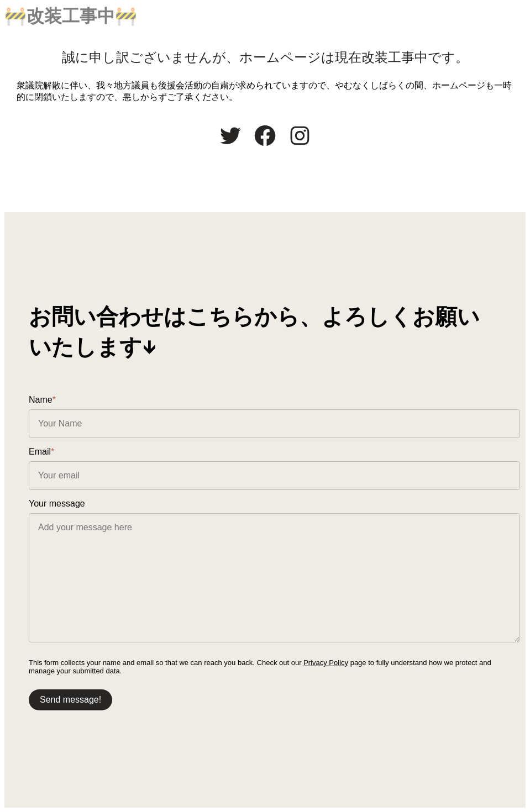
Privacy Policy (326, 663)
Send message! (70, 700)
